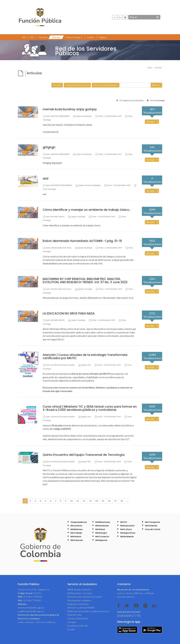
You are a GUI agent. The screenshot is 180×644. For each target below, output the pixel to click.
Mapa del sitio (74, 615)
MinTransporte (152, 522)
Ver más (150, 122)
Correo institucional (77, 619)
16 (109, 501)
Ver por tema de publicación (106, 85)
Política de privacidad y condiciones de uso (88, 611)
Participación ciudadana (79, 600)
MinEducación (127, 526)
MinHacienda (102, 526)
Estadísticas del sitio (78, 626)
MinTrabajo (76, 533)
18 (122, 501)
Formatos (43, 37)
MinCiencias (77, 540)
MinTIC (124, 522)
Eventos (91, 37)
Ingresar (103, 37)
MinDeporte (101, 540)
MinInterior (76, 537)
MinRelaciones (103, 522)
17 (115, 501)
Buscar (156, 85)
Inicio (150, 68)
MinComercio (102, 537)
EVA (32, 37)
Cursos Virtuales (74, 37)
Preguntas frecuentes (78, 604)
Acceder (71, 629)
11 (78, 501)
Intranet (72, 622)
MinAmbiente (127, 537)
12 (84, 501)
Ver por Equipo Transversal (77, 85)
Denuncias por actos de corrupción (85, 597)
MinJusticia (76, 526)
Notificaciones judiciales (79, 590)
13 (90, 501)
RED (24, 37)
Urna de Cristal (153, 529)
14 (97, 501)
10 (71, 501)
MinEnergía (101, 533)
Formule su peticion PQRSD (81, 608)
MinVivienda (151, 526)
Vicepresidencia (79, 522)
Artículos (56, 37)
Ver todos (57, 85)
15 (103, 501)
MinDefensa (76, 529)
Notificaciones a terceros (80, 593)
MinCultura (126, 529)
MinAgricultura (128, 533)
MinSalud (100, 529)
